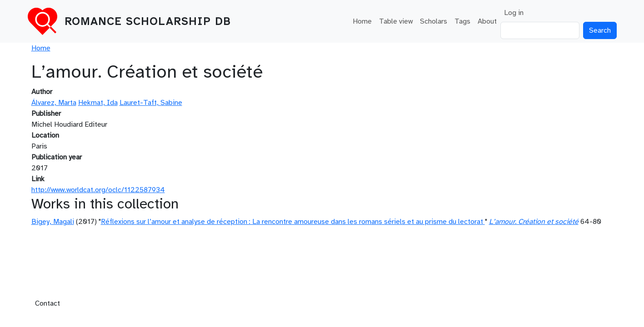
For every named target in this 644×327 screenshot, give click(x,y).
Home (362, 21)
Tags (462, 21)
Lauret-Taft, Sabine (151, 103)
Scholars (434, 21)
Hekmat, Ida (98, 103)
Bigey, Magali (53, 222)
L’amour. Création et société (534, 222)
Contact (47, 303)
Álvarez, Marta (54, 103)
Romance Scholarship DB (148, 21)
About (487, 21)
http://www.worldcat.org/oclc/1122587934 (98, 190)
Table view (396, 21)
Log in (514, 13)
